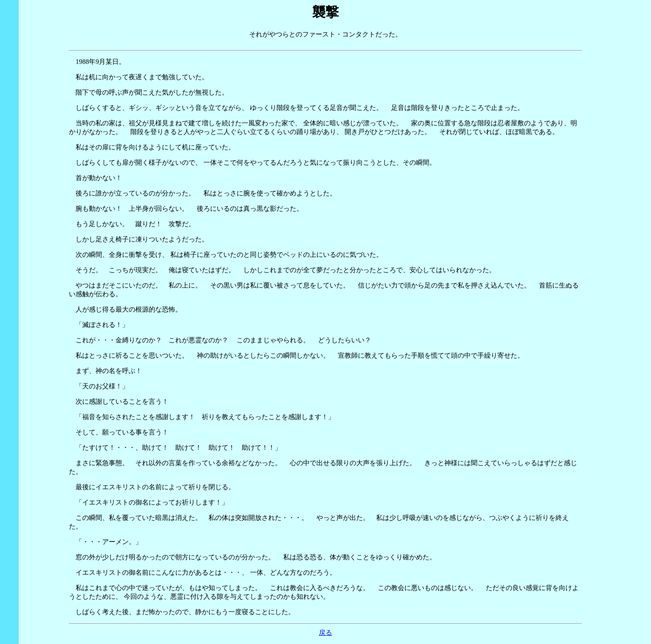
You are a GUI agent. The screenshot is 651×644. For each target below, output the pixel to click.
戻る (325, 633)
